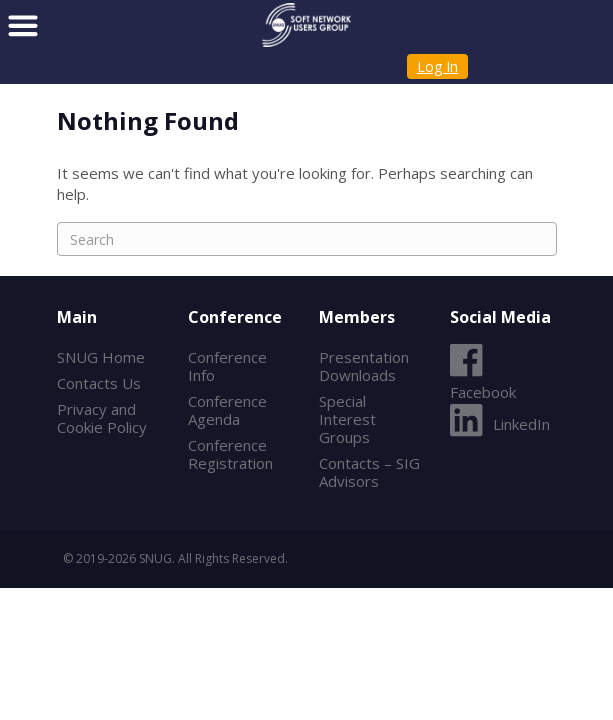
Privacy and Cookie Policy (102, 418)
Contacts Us (99, 383)
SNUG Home (101, 357)
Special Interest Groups (347, 419)
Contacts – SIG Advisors (369, 472)
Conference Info (227, 366)
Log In (437, 66)
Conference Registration (230, 454)
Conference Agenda (227, 410)
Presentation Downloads (364, 366)
